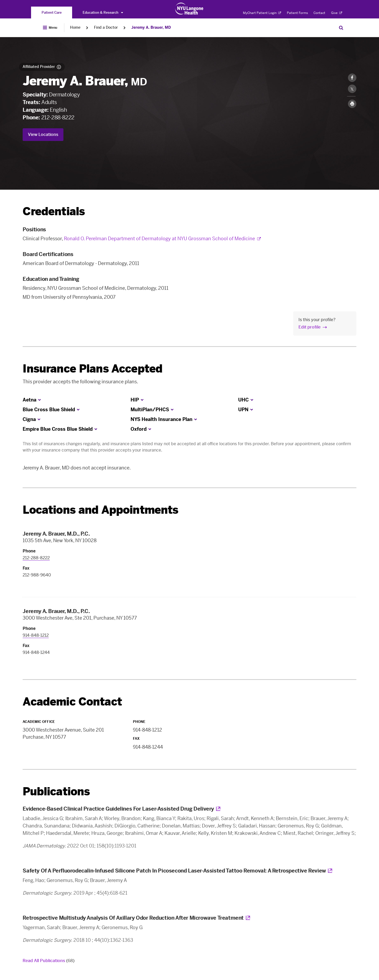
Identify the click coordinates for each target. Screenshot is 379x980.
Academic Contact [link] (72, 702)
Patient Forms (297, 13)
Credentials (54, 211)
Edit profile (310, 327)
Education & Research (103, 13)
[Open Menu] (50, 28)
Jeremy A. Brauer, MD (151, 28)
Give (337, 13)
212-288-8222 (58, 117)
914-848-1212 (36, 635)
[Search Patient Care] (341, 28)
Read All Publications (49, 961)
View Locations (43, 134)
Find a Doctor (106, 28)
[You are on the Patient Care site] (52, 13)
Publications (56, 792)
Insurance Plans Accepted (93, 369)
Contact (319, 13)
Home (75, 28)
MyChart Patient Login (262, 13)
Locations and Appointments (100, 510)
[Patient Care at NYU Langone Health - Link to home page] (189, 9)
